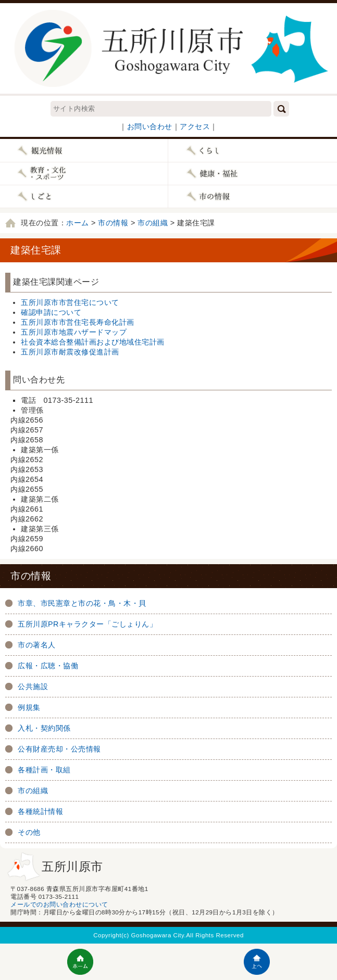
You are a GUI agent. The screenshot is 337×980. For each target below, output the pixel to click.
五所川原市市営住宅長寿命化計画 (78, 322)
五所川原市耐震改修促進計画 (70, 352)
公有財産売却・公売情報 (59, 749)
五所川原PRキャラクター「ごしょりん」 (88, 624)
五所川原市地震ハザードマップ (74, 332)
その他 (29, 832)
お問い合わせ (150, 126)
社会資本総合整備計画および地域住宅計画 (93, 342)
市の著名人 (37, 645)
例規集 (29, 707)
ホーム (78, 223)
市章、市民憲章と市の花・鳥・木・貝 (82, 603)
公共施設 (33, 686)
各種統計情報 (40, 811)
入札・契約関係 (44, 728)
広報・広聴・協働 (48, 666)
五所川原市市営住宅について (70, 302)
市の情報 (113, 223)
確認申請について (51, 312)
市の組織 (153, 223)
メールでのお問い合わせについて (59, 905)
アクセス (195, 126)
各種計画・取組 (44, 770)
